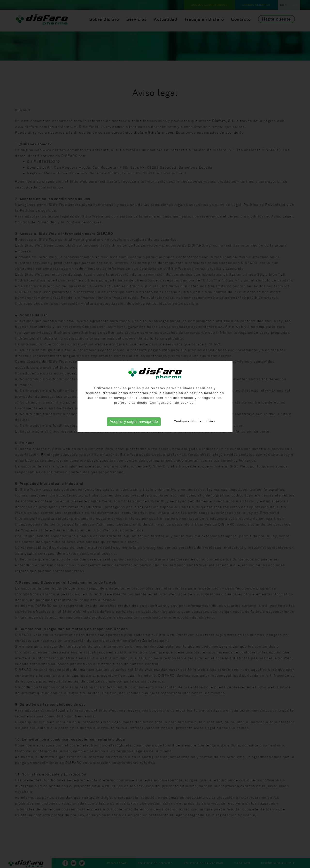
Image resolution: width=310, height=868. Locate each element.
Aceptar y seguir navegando (134, 414)
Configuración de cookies (195, 413)
